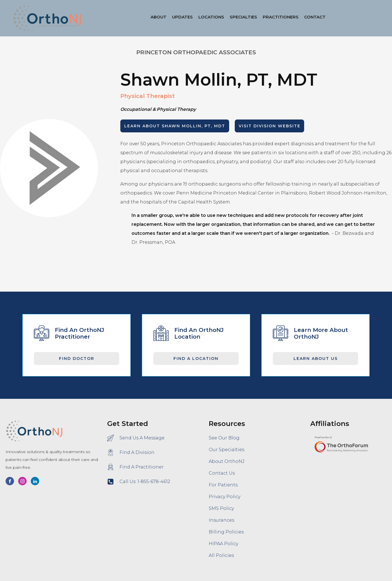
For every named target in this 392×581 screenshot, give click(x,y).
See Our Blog (224, 438)
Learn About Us (316, 359)
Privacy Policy (225, 497)
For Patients (223, 485)
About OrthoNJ (227, 461)
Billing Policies (226, 532)
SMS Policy (221, 508)
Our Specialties (226, 450)
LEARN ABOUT (175, 126)
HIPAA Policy (223, 544)
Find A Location (196, 359)
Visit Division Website (270, 126)
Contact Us (222, 473)
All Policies (221, 555)
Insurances (221, 520)
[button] (211, 18)
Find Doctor (77, 359)
